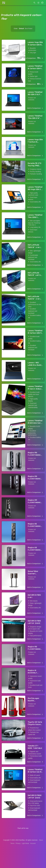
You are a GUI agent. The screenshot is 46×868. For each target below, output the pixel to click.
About (41, 840)
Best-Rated (29, 29)
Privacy (18, 843)
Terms (12, 843)
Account (33, 843)
